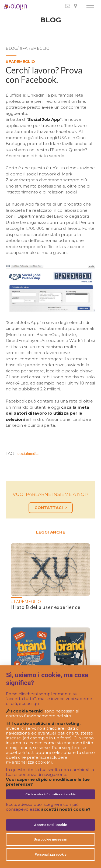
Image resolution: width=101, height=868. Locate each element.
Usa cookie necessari (50, 839)
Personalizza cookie (50, 854)
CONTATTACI (51, 508)
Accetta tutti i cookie (51, 825)
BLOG (51, 20)
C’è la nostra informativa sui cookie (50, 794)
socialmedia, (29, 453)
